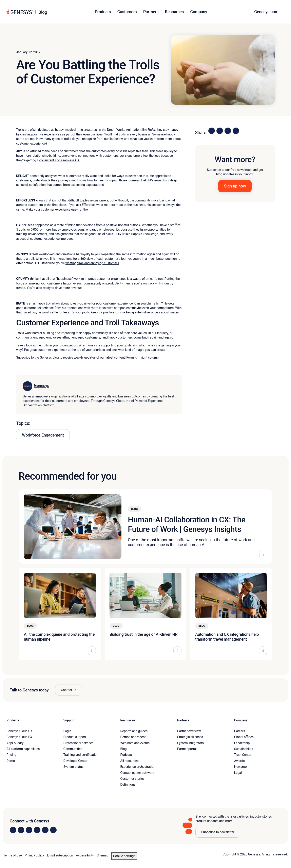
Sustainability (243, 749)
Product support (75, 737)
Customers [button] (127, 12)
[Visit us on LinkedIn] (13, 830)
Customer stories (132, 779)
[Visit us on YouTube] (45, 830)
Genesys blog (49, 357)
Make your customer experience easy (52, 209)
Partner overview (189, 731)
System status (73, 767)
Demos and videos (133, 737)
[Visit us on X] (29, 830)
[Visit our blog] (53, 830)
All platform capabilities (23, 749)
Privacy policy (34, 855)
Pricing (11, 755)
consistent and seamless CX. (60, 160)
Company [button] (199, 12)
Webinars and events (135, 743)
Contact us (69, 690)
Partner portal (187, 749)
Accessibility (85, 855)
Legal (238, 773)
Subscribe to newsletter (218, 832)
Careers (239, 731)
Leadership (242, 743)
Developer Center (75, 761)
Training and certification (81, 755)
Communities (73, 749)
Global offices (244, 737)
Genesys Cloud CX (19, 731)
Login (67, 731)
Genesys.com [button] (267, 12)
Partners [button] (151, 12)
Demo (11, 761)
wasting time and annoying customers (92, 263)
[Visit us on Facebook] (37, 830)
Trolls (151, 130)
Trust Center (243, 755)
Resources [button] (174, 12)
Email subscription (60, 855)
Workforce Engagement (43, 435)
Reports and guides (134, 731)
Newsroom (242, 767)
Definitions (128, 784)
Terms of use (12, 855)
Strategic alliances (190, 737)
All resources (129, 761)
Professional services (79, 743)
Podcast (126, 755)
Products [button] (103, 12)
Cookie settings (124, 856)
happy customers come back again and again (140, 337)
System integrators (190, 743)
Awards (239, 761)
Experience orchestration (138, 767)
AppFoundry (15, 743)
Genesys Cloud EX (19, 737)
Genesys (42, 386)
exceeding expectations (87, 185)
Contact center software (137, 773)
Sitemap (103, 855)
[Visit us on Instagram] (21, 830)
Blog (123, 749)
